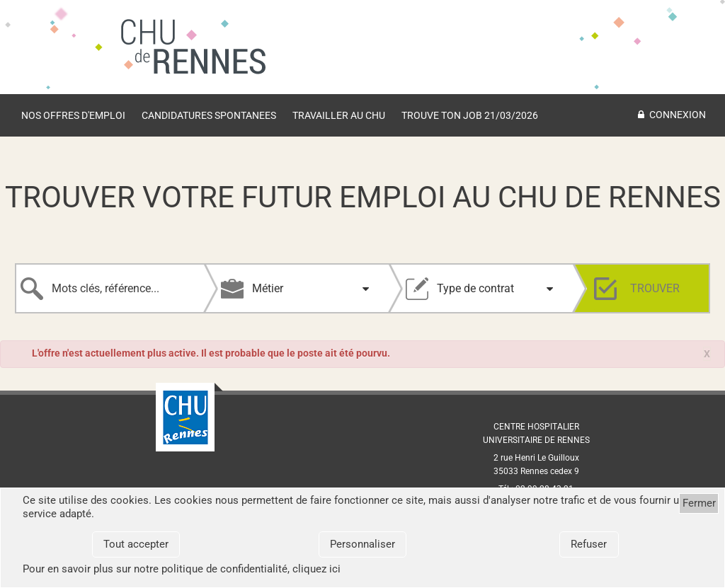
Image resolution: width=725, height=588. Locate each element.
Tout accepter (136, 544)
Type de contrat (475, 288)
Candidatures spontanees (209, 115)
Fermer (699, 503)
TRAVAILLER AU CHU (339, 115)
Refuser (589, 544)
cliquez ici (316, 569)
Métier (268, 288)
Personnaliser (362, 544)
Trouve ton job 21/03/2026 (470, 115)
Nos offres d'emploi (73, 115)
